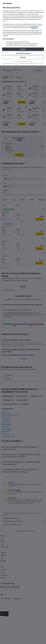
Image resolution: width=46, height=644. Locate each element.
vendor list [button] (34, 28)
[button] (23, 49)
